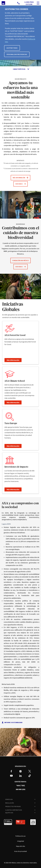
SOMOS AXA (9, 799)
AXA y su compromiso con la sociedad (20, 505)
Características (19, 69)
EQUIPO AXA (9, 813)
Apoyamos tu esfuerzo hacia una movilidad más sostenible (20, 90)
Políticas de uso (20, 836)
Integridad (21, 841)
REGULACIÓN (10, 803)
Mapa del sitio (21, 846)
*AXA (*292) (21, 785)
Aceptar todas (12, 48)
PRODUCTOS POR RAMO (13, 806)
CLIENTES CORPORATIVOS (14, 810)
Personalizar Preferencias (17, 54)
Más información (13, 360)
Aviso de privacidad (20, 851)
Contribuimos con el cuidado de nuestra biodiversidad (21, 233)
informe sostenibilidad (14, 723)
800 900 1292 (21, 789)
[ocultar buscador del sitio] (38, 3)
